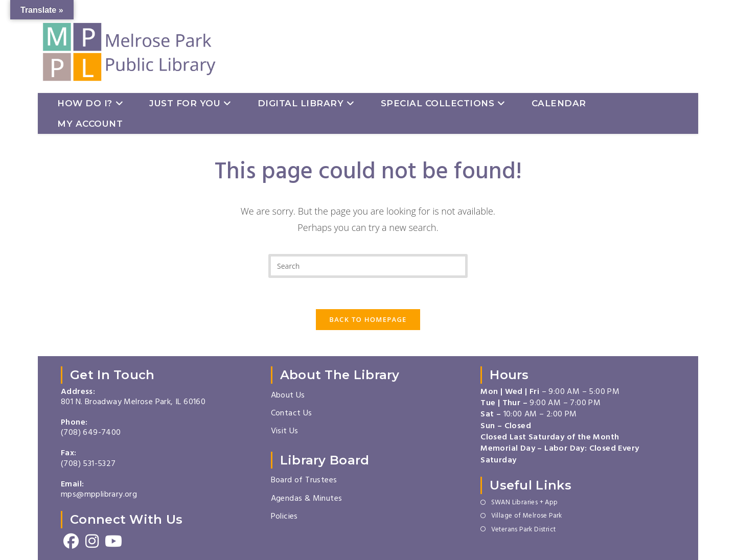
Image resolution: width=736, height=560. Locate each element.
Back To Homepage (368, 319)
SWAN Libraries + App (525, 503)
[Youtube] (113, 542)
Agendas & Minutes (307, 499)
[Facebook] (71, 542)
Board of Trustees (304, 481)
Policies (284, 517)
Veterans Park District (524, 530)
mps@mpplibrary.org (99, 495)
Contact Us (292, 414)
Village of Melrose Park (527, 517)
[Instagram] (92, 542)
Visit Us (285, 432)
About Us (288, 396)
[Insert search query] (368, 266)
